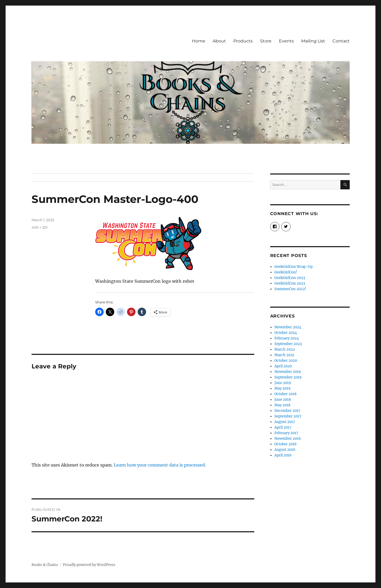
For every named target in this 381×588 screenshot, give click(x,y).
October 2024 (286, 333)
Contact (341, 41)
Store (266, 41)
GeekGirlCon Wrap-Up (294, 267)
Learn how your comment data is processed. (160, 465)
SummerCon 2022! (290, 289)
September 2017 (288, 416)
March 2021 (284, 355)
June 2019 (283, 383)
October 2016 (286, 444)
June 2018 (283, 400)
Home (199, 41)
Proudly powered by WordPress (89, 565)
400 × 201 (40, 227)
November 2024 (288, 327)
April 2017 (283, 427)
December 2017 (287, 411)
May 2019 (283, 388)
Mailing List (313, 41)
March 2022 (285, 349)
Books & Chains (45, 565)
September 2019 (288, 377)
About (219, 41)
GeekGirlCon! (286, 272)
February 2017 (286, 433)
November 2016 (288, 439)
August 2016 (285, 450)
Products (243, 41)
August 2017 (285, 422)
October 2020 (286, 361)
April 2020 (283, 366)
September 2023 (288, 344)
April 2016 (283, 455)
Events (286, 41)
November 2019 (288, 372)
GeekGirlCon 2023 (290, 278)
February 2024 (287, 338)
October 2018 (285, 394)
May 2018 (282, 405)
